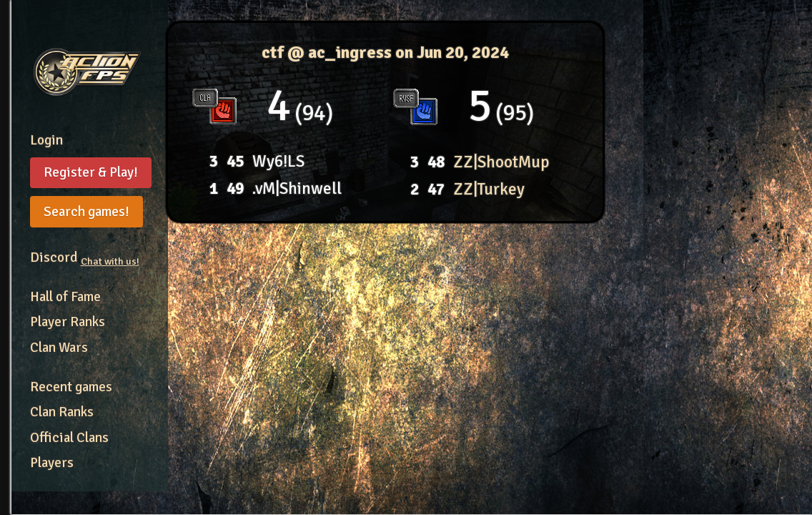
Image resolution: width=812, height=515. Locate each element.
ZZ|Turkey (489, 189)
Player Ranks (68, 322)
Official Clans (69, 438)
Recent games (71, 387)
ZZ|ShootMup (501, 162)
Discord (85, 257)
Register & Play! (91, 172)
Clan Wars (59, 348)
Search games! (86, 212)
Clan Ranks (62, 412)
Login (46, 140)
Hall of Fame (65, 297)
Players (52, 463)
